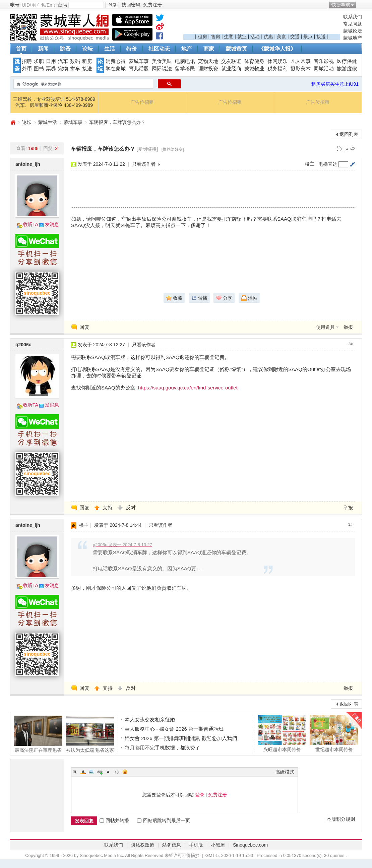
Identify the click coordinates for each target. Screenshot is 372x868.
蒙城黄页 (236, 49)
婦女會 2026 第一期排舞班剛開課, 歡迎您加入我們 (181, 738)
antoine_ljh (28, 164)
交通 (295, 37)
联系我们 (353, 17)
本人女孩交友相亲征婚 (150, 719)
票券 (51, 69)
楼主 (310, 164)
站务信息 (172, 845)
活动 (255, 37)
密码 (62, 5)
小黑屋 (218, 845)
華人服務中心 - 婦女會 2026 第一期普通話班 (174, 729)
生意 (229, 37)
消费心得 (116, 61)
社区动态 (159, 49)
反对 (131, 508)
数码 (75, 61)
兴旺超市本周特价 (282, 733)
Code (117, 772)
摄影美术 (301, 69)
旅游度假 (347, 69)
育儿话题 (139, 69)
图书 (39, 69)
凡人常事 (301, 61)
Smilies (125, 772)
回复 (84, 327)
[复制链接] (147, 149)
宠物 (63, 69)
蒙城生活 (48, 122)
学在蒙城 (116, 69)
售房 (215, 37)
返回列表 (349, 134)
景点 (308, 37)
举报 (348, 327)
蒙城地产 (353, 38)
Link (100, 772)
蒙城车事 (139, 61)
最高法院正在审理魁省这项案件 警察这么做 (38, 734)
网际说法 (162, 69)
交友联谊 (231, 61)
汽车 (63, 61)
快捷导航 (341, 5)
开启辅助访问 (360, 5)
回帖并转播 (114, 820)
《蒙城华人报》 (277, 49)
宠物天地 (208, 61)
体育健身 (254, 61)
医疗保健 (347, 61)
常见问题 (353, 24)
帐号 (15, 5)
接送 (321, 37)
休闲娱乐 (277, 61)
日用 (51, 61)
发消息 (52, 224)
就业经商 (231, 69)
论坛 (87, 49)
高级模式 (285, 772)
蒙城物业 (254, 69)
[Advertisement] (262, 24)
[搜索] (83, 84)
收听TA (31, 224)
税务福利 (277, 69)
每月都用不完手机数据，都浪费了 (162, 748)
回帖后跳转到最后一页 (164, 820)
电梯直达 (328, 164)
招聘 (27, 61)
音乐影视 (324, 61)
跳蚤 (65, 49)
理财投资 (208, 69)
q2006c (23, 345)
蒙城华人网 (13, 122)
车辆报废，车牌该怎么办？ (117, 122)
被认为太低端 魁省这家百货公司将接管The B (90, 734)
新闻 (43, 49)
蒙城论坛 (353, 31)
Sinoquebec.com (250, 845)
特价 (132, 49)
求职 (39, 61)
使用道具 (325, 327)
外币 (27, 69)
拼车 (75, 69)
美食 (282, 37)
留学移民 (185, 69)
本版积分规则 (341, 819)
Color (83, 772)
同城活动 (324, 69)
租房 (202, 37)
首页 (21, 49)
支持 (108, 508)
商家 (209, 49)
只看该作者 (144, 164)
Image (91, 772)
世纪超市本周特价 (334, 733)
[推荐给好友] (173, 149)
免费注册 (218, 795)
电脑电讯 (185, 61)
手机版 (196, 845)
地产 (187, 49)
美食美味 (162, 61)
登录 (200, 795)
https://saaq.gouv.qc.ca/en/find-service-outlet (188, 388)
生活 (110, 49)
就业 (242, 37)
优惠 (268, 37)
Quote (108, 772)
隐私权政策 (142, 845)
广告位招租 (142, 102)
